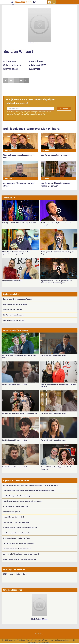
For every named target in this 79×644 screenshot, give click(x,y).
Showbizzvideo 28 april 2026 (12, 281)
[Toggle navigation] (75, 2)
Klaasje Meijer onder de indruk (14, 517)
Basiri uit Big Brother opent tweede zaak (17, 522)
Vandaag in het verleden (14, 569)
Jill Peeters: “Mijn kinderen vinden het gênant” (19, 543)
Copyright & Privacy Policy (44, 640)
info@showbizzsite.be (62, 640)
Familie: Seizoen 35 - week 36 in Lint (15, 467)
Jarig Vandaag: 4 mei (12, 590)
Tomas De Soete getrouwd (12, 512)
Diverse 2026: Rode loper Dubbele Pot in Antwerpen (20, 413)
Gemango (46, 642)
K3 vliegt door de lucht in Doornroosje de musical (19, 223)
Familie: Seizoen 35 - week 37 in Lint (15, 440)
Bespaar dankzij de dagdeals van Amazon (17, 299)
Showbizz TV (9, 198)
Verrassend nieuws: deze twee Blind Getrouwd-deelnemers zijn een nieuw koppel (31, 485)
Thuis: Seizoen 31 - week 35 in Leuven (54, 355)
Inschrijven (64, 109)
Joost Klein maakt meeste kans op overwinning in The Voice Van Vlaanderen (29, 491)
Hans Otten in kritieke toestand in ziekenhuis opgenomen (23, 501)
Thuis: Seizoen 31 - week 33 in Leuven (54, 440)
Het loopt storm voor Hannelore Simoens (17, 549)
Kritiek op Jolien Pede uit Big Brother (16, 506)
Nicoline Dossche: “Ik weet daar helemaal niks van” (20, 528)
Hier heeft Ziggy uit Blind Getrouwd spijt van (18, 496)
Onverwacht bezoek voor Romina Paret (16, 538)
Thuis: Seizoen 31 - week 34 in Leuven (54, 413)
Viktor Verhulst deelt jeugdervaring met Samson (20, 559)
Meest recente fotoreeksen (15, 330)
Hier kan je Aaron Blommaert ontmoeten (17, 533)
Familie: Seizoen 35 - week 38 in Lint (15, 384)
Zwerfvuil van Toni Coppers (12, 310)
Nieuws (8, 151)
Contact (39, 634)
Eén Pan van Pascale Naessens (14, 315)
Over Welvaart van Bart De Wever (14, 320)
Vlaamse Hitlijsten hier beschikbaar (15, 304)
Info (32, 640)
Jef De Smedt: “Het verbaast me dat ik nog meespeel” (21, 554)
